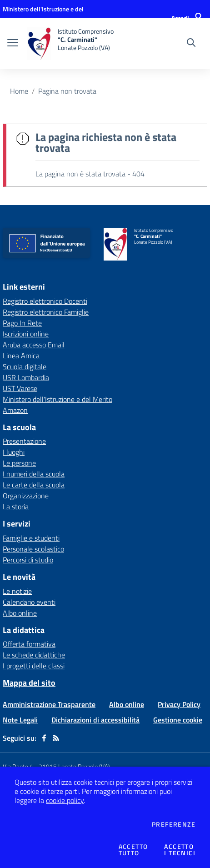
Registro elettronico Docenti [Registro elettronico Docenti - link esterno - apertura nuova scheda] (45, 301)
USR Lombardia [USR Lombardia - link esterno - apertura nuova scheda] (26, 377)
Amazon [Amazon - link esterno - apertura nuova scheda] (15, 410)
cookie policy (65, 800)
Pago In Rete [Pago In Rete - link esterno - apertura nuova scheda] (22, 323)
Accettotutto (133, 850)
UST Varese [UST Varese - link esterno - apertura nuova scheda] (20, 388)
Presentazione (24, 441)
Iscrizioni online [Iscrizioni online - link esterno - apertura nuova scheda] (26, 334)
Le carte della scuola (34, 485)
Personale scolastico (33, 549)
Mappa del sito (29, 683)
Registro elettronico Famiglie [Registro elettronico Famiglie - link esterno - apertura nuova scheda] (46, 312)
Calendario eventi (29, 602)
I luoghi (14, 452)
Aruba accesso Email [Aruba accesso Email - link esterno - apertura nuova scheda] (34, 345)
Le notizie (17, 591)
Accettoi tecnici (180, 850)
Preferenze (174, 824)
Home (19, 91)
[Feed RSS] (56, 738)
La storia (16, 507)
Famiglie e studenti (31, 538)
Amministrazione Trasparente (49, 704)
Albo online (20, 613)
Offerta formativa (29, 644)
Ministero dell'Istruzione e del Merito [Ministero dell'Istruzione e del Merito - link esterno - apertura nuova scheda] (57, 399)
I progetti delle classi (34, 666)
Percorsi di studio (28, 560)
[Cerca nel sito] (191, 44)
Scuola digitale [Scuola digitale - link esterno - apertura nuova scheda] (25, 366)
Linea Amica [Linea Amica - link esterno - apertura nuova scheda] (21, 356)
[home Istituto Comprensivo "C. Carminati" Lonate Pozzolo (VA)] (70, 44)
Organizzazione (26, 496)
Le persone (19, 463)
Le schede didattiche (34, 655)
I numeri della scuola (34, 474)
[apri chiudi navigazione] (13, 44)
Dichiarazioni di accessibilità (95, 720)
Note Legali (20, 720)
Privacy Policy (179, 704)
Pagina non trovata (67, 91)
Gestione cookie (178, 720)
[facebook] (44, 738)
